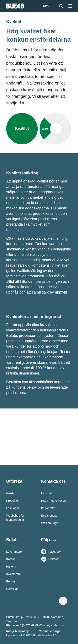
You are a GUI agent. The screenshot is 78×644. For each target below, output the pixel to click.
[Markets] (48, 6)
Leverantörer (14, 552)
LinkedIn (54, 559)
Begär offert (49, 508)
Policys (11, 581)
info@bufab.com (55, 625)
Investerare (14, 574)
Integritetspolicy (17, 631)
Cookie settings (50, 631)
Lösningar (13, 508)
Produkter (13, 501)
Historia (11, 567)
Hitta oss (47, 493)
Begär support (50, 516)
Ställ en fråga (50, 523)
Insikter (11, 493)
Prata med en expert (54, 501)
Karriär (11, 559)
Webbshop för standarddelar (15, 518)
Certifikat (12, 589)
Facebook (55, 552)
